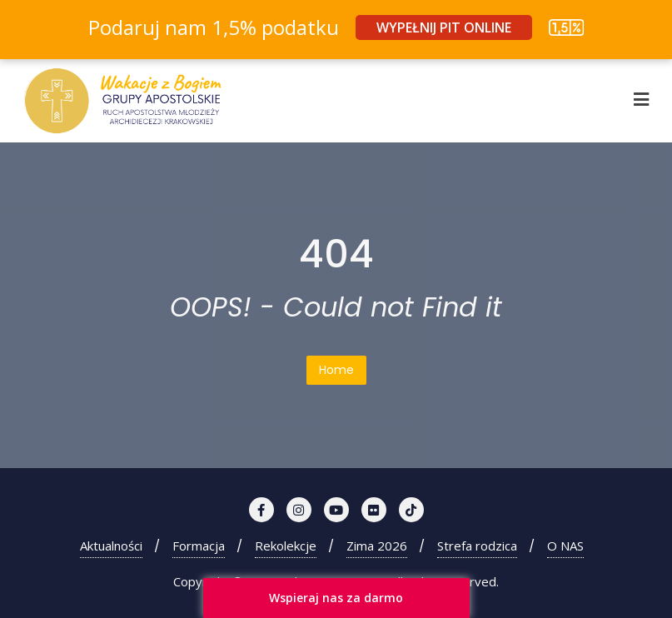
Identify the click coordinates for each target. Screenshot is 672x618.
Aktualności (111, 546)
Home (336, 370)
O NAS (565, 546)
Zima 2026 (377, 546)
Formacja (199, 546)
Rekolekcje (286, 546)
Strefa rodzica (477, 546)
